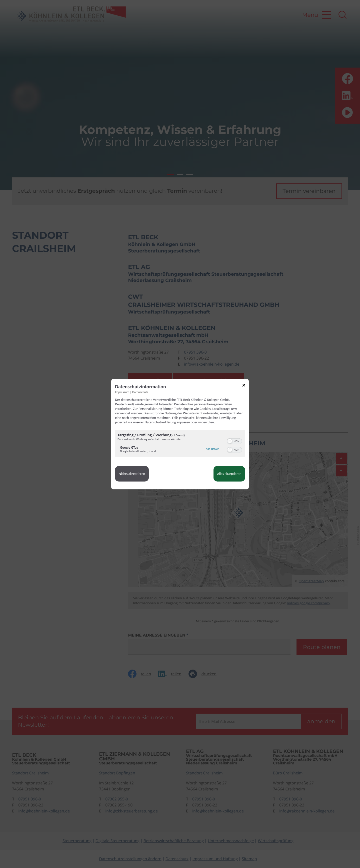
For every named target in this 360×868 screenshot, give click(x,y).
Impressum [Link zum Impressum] (122, 392)
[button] (230, 441)
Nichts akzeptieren (132, 474)
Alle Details (212, 449)
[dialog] (180, 434)
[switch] (234, 441)
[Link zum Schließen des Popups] (245, 386)
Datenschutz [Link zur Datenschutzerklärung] (140, 392)
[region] (180, 444)
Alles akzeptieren (229, 474)
